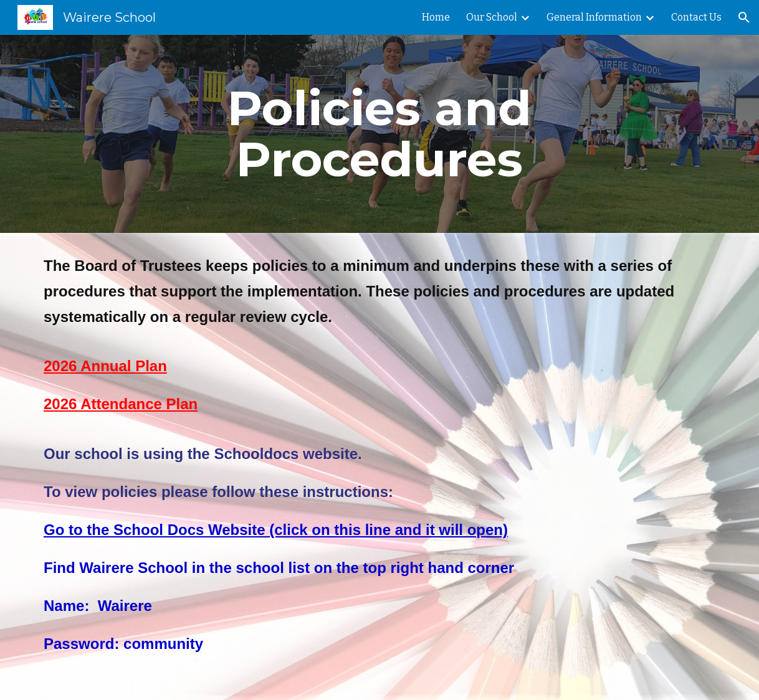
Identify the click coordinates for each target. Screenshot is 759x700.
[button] (744, 17)
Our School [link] (492, 17)
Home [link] (436, 17)
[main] (379, 134)
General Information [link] (594, 17)
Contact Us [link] (696, 17)
